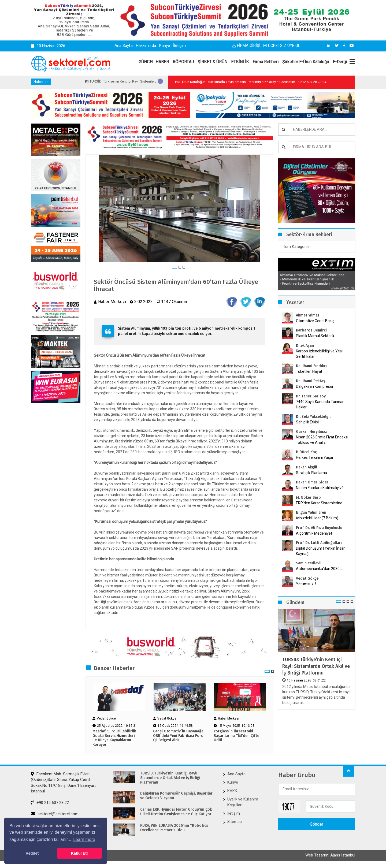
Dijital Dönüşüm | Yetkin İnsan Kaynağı (321, 551)
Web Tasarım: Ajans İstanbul (330, 857)
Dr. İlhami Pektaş (311, 381)
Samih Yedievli (309, 563)
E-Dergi (340, 62)
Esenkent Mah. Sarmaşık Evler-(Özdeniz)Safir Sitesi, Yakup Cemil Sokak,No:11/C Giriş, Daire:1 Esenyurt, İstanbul (64, 783)
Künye (165, 46)
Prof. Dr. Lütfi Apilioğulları (319, 543)
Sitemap (235, 823)
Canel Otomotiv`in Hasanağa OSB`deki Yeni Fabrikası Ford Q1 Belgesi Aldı (178, 737)
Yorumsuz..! (306, 584)
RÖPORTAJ (183, 62)
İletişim (179, 46)
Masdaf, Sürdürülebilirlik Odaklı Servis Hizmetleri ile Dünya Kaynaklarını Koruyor (114, 739)
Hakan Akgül (307, 467)
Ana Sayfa (124, 46)
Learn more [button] (84, 839)
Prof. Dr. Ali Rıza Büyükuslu (319, 528)
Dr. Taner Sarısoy (311, 396)
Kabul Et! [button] (79, 853)
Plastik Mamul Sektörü (315, 336)
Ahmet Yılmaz (308, 315)
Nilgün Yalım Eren (311, 513)
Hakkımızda (146, 46)
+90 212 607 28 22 (50, 803)
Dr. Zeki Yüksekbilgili (314, 417)
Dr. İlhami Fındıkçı (311, 366)
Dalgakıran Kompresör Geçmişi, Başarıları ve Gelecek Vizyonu (177, 797)
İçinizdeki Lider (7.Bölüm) (317, 518)
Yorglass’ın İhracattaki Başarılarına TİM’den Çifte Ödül (236, 737)
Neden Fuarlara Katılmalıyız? (320, 488)
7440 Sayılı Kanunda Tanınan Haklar (320, 404)
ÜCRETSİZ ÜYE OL (282, 46)
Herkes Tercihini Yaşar (315, 457)
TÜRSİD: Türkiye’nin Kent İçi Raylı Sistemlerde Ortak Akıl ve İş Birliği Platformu (316, 666)
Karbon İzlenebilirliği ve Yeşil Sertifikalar (320, 354)
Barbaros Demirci (311, 330)
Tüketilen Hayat (311, 371)
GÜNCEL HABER (154, 62)
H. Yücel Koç (306, 452)
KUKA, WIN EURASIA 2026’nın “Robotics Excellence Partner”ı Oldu (174, 829)
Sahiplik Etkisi (307, 422)
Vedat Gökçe (307, 578)
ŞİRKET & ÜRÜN (212, 62)
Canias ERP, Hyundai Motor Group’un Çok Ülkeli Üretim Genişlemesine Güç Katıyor (176, 813)
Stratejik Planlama (311, 473)
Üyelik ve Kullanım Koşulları (243, 803)
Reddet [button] (32, 853)
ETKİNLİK (240, 62)
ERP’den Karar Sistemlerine (319, 503)
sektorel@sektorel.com (55, 815)
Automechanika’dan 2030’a (319, 569)
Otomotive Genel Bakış (315, 321)
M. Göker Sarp (308, 498)
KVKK (232, 792)
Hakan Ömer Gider (312, 482)
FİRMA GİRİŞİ (246, 46)
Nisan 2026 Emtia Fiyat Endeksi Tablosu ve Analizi (322, 440)
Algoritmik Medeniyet (314, 533)
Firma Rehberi (266, 62)
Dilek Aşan (305, 346)
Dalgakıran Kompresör (315, 386)
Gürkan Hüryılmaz (311, 432)
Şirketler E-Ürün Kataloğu (306, 62)
